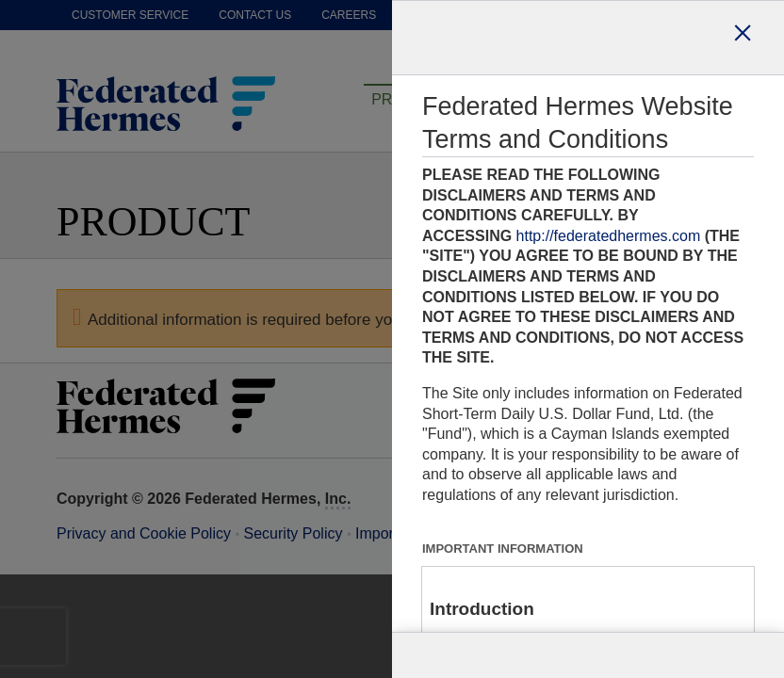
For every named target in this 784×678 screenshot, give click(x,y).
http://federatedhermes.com (609, 236)
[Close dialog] (743, 38)
